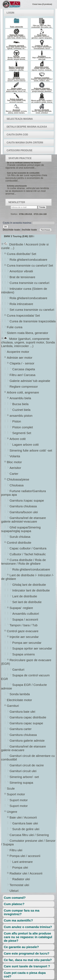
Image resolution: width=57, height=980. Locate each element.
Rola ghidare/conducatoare (28, 260)
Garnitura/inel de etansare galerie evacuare (24, 748)
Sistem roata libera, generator (28, 333)
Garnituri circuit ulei (23, 771)
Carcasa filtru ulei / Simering (29, 835)
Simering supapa (21, 783)
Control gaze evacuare (23, 631)
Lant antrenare (22, 862)
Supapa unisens (24, 654)
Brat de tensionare (22, 277)
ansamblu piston (21, 416)
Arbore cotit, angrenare (23, 392)
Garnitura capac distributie (28, 717)
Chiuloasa (17, 485)
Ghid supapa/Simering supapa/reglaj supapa (21, 529)
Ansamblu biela (20, 398)
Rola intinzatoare (21, 304)
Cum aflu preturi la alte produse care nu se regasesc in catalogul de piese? (28, 937)
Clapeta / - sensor (22, 363)
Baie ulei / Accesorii (23, 817)
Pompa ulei (20, 867)
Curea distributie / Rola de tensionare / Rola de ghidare (24, 562)
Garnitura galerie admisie (27, 741)
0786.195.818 (25, 214)
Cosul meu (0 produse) (42, 4)
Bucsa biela (20, 404)
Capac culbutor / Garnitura (28, 548)
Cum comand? (15, 898)
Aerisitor (15, 468)
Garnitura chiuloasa (23, 506)
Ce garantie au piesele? (21, 947)
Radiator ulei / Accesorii (26, 873)
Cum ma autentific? (18, 920)
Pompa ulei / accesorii (25, 856)
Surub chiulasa (20, 537)
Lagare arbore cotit (25, 445)
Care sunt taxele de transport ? (27, 966)
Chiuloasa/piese (18, 479)
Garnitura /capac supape (27, 500)
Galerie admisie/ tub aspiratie (30, 381)
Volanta (15, 456)
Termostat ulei (19, 885)
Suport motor (16, 794)
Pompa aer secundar (27, 643)
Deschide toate (11, 230)
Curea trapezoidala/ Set (23, 315)
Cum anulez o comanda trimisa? (28, 927)
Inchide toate (29, 230)
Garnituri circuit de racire (27, 765)
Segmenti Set (22, 433)
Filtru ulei (16, 850)
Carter (14, 474)
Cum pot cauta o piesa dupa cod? (25, 974)
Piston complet (23, 427)
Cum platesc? (14, 904)
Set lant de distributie (27, 602)
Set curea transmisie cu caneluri (32, 310)
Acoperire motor (18, 352)
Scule (11, 788)
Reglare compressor (24, 386)
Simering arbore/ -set (24, 777)
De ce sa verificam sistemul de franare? (24, 163)
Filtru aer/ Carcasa (22, 375)
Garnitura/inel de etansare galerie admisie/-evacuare (24, 520)
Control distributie (19, 543)
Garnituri (18, 669)
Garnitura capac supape (26, 723)
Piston (17, 421)
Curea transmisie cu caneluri (29, 283)
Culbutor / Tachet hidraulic (28, 554)
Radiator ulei (21, 879)
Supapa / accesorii (25, 619)
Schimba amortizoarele (17, 186)
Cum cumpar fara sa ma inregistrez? (22, 912)
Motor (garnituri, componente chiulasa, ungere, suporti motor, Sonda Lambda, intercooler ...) (28, 342)
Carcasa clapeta (24, 369)
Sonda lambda (20, 694)
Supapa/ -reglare (21, 608)
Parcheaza (46, 230)
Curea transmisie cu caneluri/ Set (30, 265)
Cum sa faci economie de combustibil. (23, 173)
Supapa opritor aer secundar (32, 648)
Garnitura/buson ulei (24, 512)
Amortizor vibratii (21, 271)
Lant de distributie (25, 596)
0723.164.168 (40, 214)
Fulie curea (15, 327)
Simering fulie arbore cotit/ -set (31, 450)
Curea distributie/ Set (21, 254)
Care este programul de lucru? (27, 953)
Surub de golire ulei (26, 829)
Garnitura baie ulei (22, 712)
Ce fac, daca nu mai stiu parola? (28, 960)
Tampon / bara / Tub (24, 625)
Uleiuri (14, 891)
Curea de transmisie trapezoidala (33, 321)
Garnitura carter (21, 729)
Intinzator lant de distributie (31, 590)
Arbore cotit (18, 439)
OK (6, 227)
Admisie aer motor (20, 358)
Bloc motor (14, 462)
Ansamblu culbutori (26, 614)
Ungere (12, 812)
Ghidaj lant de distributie (29, 585)
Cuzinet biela (21, 410)
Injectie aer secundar (24, 637)
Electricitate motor (19, 700)
